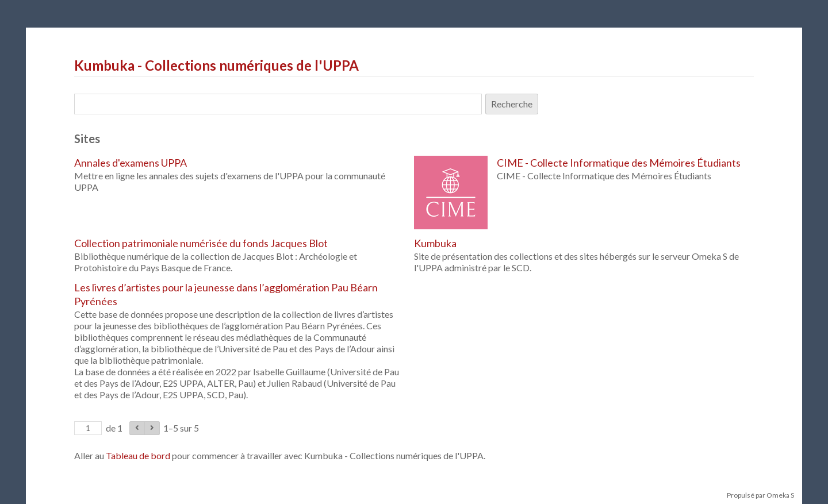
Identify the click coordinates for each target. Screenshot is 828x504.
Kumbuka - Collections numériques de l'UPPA (216, 65)
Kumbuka (435, 243)
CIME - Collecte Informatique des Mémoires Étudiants (619, 163)
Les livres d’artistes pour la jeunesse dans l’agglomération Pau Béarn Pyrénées (226, 294)
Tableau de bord (138, 455)
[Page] (88, 428)
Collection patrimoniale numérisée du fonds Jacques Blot (201, 243)
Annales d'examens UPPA (131, 163)
